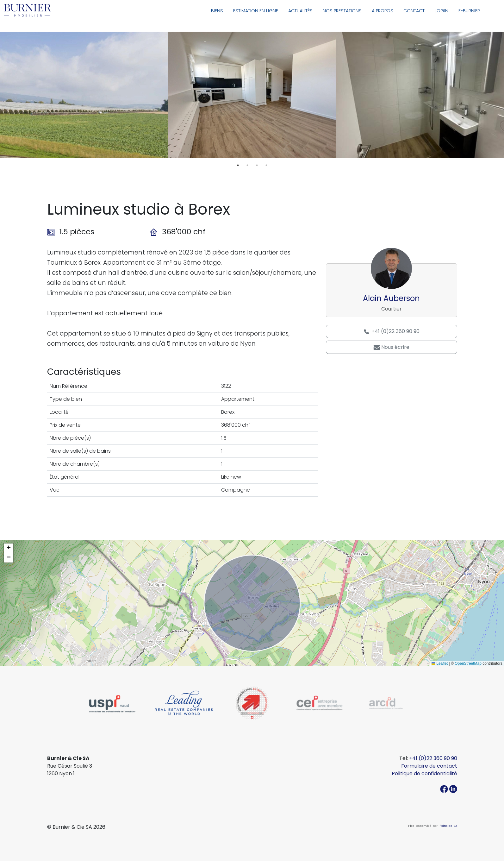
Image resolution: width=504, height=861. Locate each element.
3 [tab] (257, 165)
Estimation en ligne (256, 11)
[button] (9, 548)
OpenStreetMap (468, 663)
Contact (414, 11)
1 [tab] (238, 165)
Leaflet (440, 663)
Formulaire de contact (429, 766)
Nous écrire (391, 347)
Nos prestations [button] (342, 11)
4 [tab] (266, 165)
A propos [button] (383, 11)
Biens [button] (217, 11)
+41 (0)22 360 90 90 (391, 331)
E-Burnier (469, 11)
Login (442, 11)
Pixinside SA (448, 826)
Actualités (300, 11)
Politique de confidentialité (424, 773)
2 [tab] (247, 165)
